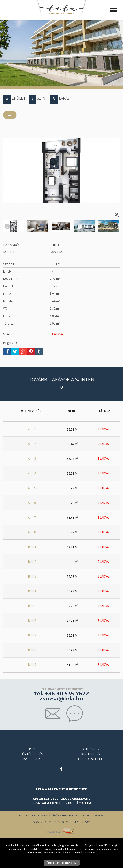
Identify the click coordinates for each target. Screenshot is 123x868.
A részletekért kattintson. (82, 853)
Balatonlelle (91, 759)
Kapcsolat (32, 759)
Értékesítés (33, 754)
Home (33, 749)
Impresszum (82, 822)
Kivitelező (91, 754)
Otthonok (90, 749)
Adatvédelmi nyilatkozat (52, 822)
